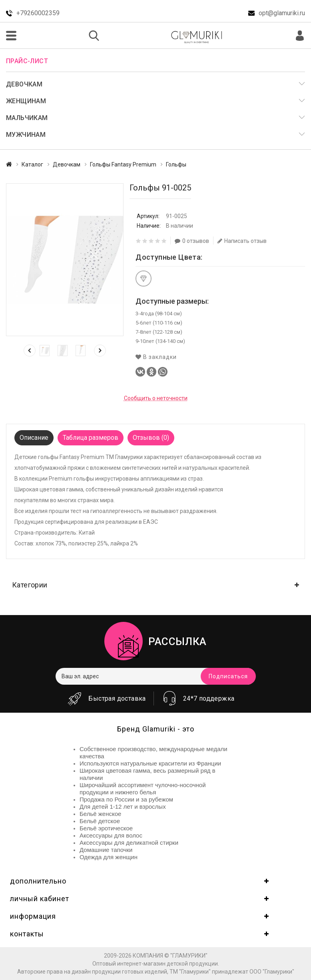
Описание (34, 438)
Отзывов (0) (151, 438)
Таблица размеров (91, 438)
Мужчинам (26, 135)
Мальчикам (27, 118)
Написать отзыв (242, 241)
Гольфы (176, 164)
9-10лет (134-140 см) (160, 341)
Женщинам (26, 101)
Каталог (32, 164)
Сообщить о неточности (156, 398)
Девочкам (24, 84)
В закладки (156, 357)
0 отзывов (192, 241)
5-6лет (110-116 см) (159, 323)
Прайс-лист (27, 61)
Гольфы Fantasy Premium (123, 164)
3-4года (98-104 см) (159, 314)
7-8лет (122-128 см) (159, 332)
